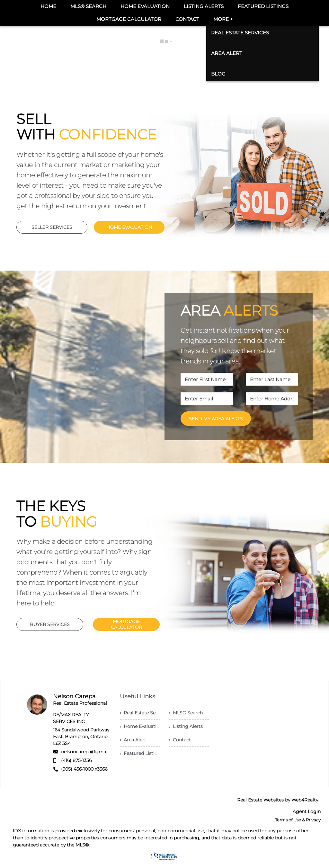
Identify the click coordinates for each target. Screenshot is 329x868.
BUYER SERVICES (50, 624)
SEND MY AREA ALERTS (216, 419)
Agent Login (307, 811)
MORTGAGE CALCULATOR (126, 624)
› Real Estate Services (140, 713)
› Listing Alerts (186, 726)
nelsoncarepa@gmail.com (90, 752)
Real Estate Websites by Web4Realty (278, 800)
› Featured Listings (140, 753)
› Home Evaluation (140, 726)
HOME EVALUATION (129, 227)
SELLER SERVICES (52, 227)
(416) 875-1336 (76, 760)
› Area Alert (133, 740)
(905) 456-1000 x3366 (84, 769)
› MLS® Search (186, 713)
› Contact (180, 740)
